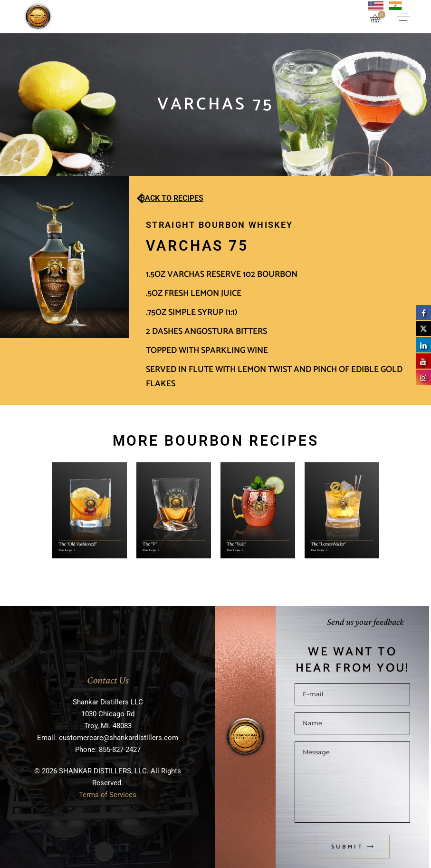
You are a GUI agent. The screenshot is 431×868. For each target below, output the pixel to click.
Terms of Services (108, 795)
